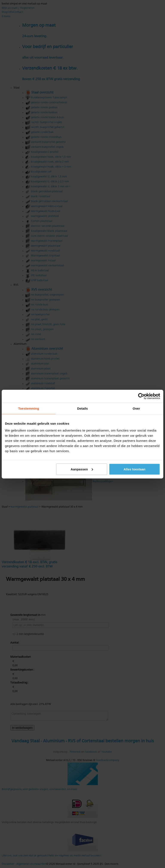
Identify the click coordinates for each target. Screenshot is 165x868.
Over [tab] (136, 408)
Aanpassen (82, 469)
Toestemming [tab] (29, 408)
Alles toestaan (134, 469)
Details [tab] (82, 408)
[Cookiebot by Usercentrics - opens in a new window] (141, 396)
